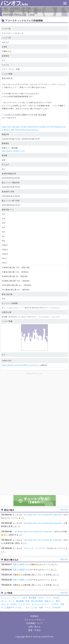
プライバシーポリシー (34, 620)
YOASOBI (56, 607)
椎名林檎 (20, 601)
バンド (49, 598)
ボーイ (4, 601)
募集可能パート (8, 210)
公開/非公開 (7, 312)
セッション (6, 598)
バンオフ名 (6, 29)
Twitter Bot (7, 361)
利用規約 (34, 616)
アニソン (16, 598)
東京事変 (32, 598)
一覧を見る (64, 510)
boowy (56, 598)
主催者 (5, 47)
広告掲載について (34, 623)
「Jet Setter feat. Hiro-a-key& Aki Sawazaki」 (43, 515)
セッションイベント (40, 604)
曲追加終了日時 (8, 192)
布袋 (41, 607)
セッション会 (31, 607)
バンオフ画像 (7, 321)
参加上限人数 (7, 294)
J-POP (24, 598)
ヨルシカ (5, 604)
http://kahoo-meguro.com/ (13, 151)
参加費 (5, 155)
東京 (58, 601)
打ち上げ (5, 164)
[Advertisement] (35, 395)
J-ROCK (14, 604)
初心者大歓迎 (37, 601)
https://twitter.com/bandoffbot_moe (18, 365)
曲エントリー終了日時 (11, 201)
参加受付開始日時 (9, 174)
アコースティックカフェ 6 (18, 10)
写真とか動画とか (20, 564)
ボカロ (41, 598)
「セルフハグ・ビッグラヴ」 (35, 548)
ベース (48, 607)
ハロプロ (55, 604)
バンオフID (6, 38)
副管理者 (5, 56)
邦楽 (27, 601)
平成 (62, 604)
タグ (4, 355)
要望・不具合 (34, 630)
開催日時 (5, 134)
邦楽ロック (49, 601)
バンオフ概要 (7, 74)
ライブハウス (24, 604)
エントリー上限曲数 (10, 303)
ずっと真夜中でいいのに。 (12, 607)
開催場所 (5, 143)
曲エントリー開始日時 (11, 183)
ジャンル (5, 65)
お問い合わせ (34, 627)
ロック (11, 601)
